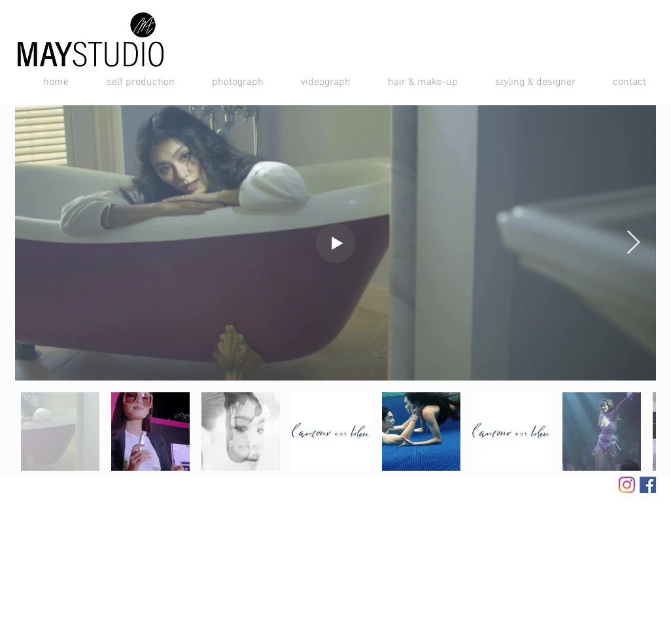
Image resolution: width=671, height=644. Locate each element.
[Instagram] (627, 485)
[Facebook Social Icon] (648, 485)
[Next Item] (633, 243)
